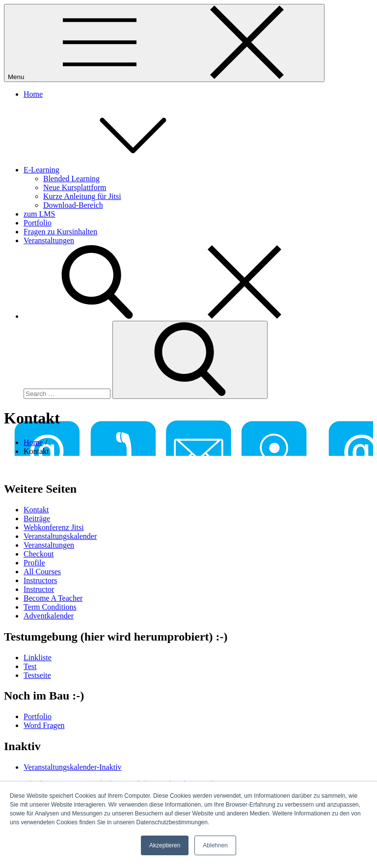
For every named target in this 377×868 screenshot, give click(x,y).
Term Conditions (50, 607)
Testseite (37, 675)
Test (30, 666)
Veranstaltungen (49, 240)
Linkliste (38, 658)
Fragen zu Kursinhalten (60, 232)
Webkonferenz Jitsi (54, 527)
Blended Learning (71, 179)
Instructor (39, 589)
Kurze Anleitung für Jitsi (82, 196)
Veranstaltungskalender (60, 536)
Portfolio (38, 223)
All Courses (42, 572)
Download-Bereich (73, 205)
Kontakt (36, 510)
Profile (34, 563)
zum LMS (39, 214)
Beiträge (37, 518)
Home (33, 94)
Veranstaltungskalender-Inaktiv (73, 767)
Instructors (40, 580)
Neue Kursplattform (75, 187)
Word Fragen (44, 725)
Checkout (39, 554)
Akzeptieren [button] (165, 845)
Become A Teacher (53, 598)
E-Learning (115, 170)
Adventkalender (49, 616)
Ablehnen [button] (215, 845)
